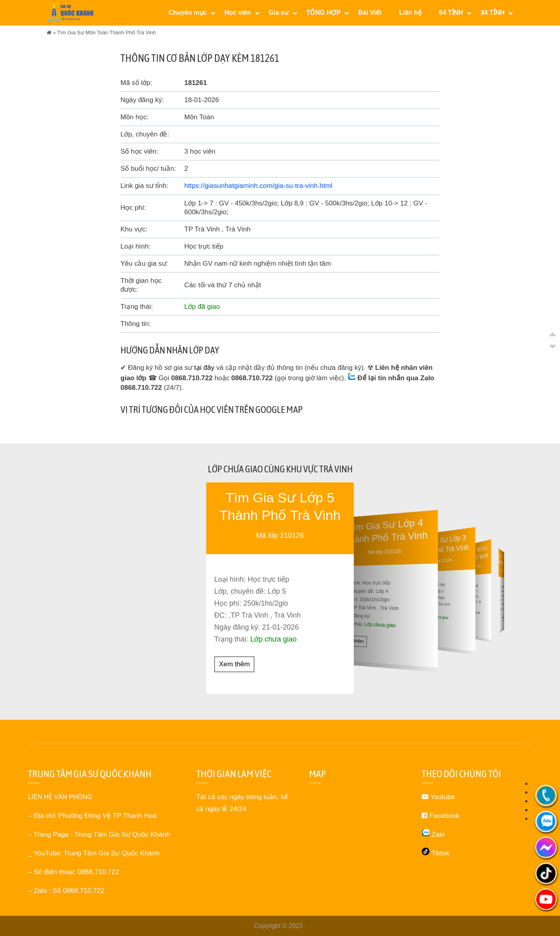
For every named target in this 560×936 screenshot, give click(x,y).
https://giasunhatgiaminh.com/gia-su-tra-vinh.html (258, 186)
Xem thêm (234, 664)
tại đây (204, 368)
